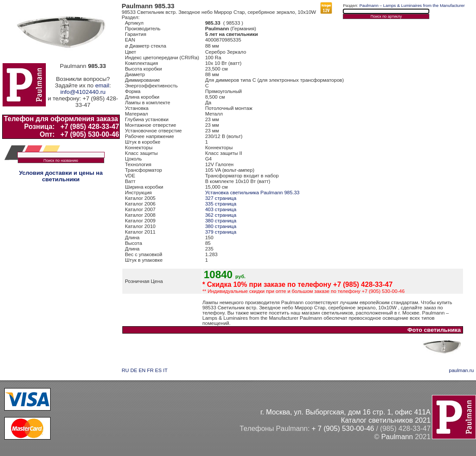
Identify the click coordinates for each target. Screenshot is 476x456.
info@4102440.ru (83, 92)
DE (134, 370)
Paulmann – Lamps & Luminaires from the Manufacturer (412, 5)
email (102, 85)
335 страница (220, 204)
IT (165, 370)
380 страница (220, 221)
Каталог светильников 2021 (386, 420)
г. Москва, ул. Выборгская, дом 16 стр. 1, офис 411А (345, 412)
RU (126, 370)
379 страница (220, 232)
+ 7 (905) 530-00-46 (343, 428)
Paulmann (397, 437)
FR (150, 370)
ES (158, 370)
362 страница (220, 215)
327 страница (220, 198)
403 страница (220, 209)
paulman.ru (461, 370)
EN (142, 370)
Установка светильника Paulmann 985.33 (252, 193)
